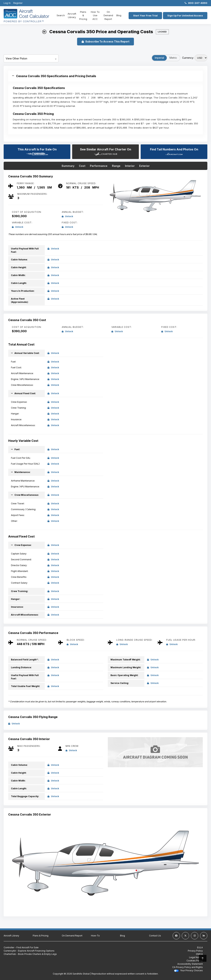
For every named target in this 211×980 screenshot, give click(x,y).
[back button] (44, 32)
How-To (95, 936)
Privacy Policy (195, 951)
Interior (130, 166)
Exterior (144, 166)
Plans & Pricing (41, 936)
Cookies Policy (195, 961)
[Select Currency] (201, 58)
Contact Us (155, 936)
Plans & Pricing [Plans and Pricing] (83, 15)
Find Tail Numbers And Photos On (174, 152)
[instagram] (195, 936)
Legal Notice (196, 957)
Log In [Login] (7, 3)
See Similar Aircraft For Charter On (106, 152)
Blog (118, 15)
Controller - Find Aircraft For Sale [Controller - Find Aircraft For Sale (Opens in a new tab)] (21, 947)
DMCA (199, 954)
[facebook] (176, 936)
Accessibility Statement (190, 964)
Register (18, 3)
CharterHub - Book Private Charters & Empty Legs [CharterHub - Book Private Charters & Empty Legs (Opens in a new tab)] (30, 954)
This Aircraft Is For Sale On (37, 152)
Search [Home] (61, 15)
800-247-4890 (196, 3)
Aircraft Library (72, 15)
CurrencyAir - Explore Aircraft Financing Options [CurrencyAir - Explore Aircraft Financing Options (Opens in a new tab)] (29, 951)
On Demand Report (107, 15)
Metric (173, 58)
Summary (68, 166)
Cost (82, 166)
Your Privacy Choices (188, 970)
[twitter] (185, 936)
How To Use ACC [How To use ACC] (95, 15)
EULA (200, 947)
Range (116, 166)
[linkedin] (204, 936)
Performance (99, 166)
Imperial (159, 58)
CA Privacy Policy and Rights (188, 967)
